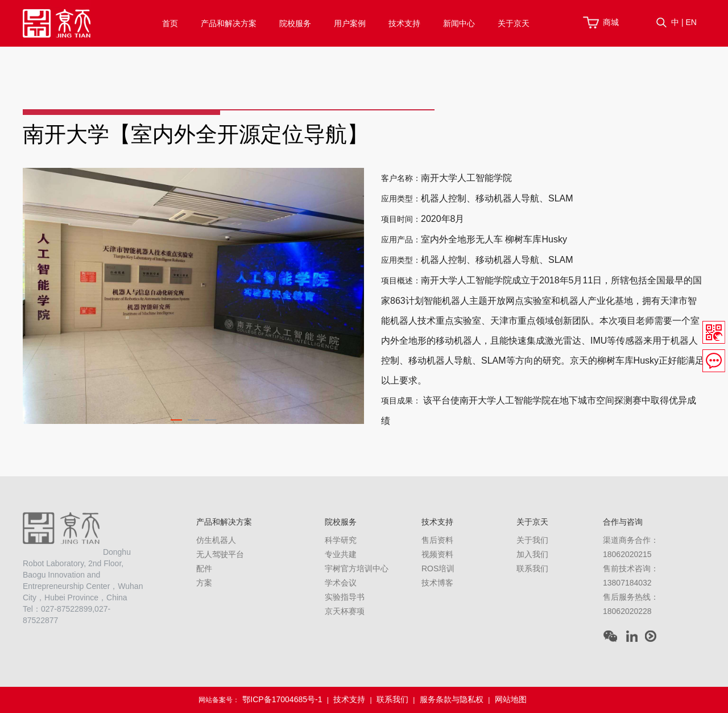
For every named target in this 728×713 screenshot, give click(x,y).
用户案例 (350, 23)
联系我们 (532, 568)
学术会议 (341, 583)
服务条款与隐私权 (452, 699)
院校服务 (295, 23)
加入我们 (532, 554)
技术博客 (437, 583)
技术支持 (404, 23)
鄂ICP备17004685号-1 (282, 699)
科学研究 (341, 540)
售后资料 (437, 540)
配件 (204, 568)
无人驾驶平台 (220, 554)
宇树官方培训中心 (357, 568)
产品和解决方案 (229, 23)
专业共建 (341, 554)
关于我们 (532, 540)
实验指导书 (345, 597)
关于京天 (514, 23)
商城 (611, 22)
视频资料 (437, 554)
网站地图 (511, 699)
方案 (204, 583)
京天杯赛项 (345, 611)
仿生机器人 (216, 540)
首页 (170, 23)
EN (691, 22)
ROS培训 (438, 568)
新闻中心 (459, 23)
